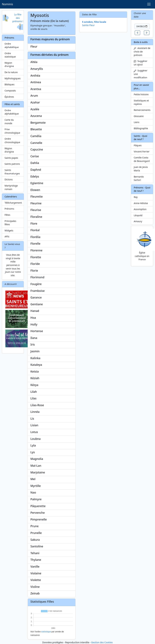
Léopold (138, 215)
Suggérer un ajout (140, 63)
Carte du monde (9, 122)
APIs (7, 236)
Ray (136, 197)
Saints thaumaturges (12, 172)
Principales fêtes (10, 223)
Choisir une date (140, 15)
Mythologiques (13, 78)
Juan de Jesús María (141, 169)
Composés (10, 91)
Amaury (138, 221)
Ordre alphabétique (12, 45)
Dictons (9, 179)
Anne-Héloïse (141, 203)
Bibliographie (141, 128)
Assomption (140, 209)
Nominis (7, 4)
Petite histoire (141, 94)
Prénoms (9, 209)
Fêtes (7, 215)
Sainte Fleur (88, 25)
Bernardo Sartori (139, 178)
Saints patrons (12, 164)
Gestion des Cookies (102, 642)
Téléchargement (13, 203)
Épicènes (9, 97)
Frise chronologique (12, 131)
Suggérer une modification (140, 74)
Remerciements (142, 110)
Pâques (138, 145)
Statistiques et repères (141, 102)
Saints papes (11, 158)
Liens (136, 122)
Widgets (9, 230)
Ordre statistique (10, 55)
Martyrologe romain (11, 187)
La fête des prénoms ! (18, 18)
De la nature (11, 72)
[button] (137, 33)
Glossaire (139, 116)
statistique (46, 632)
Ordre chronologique (12, 140)
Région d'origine (9, 65)
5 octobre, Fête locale (94, 22)
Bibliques (9, 84)
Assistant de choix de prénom (142, 51)
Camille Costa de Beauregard (142, 159)
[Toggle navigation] (149, 4)
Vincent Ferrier (141, 152)
